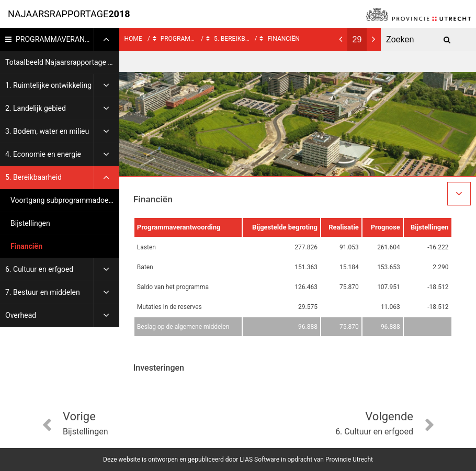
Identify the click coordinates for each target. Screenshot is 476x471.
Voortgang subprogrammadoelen (64, 200)
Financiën (26, 246)
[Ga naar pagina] (357, 40)
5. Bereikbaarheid (33, 177)
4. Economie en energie (43, 154)
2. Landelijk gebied (36, 108)
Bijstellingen (30, 223)
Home (133, 39)
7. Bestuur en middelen (43, 292)
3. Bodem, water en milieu (47, 131)
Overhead (21, 315)
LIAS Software (259, 459)
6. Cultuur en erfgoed (39, 269)
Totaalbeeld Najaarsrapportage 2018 (62, 62)
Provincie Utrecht (349, 459)
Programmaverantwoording (67, 39)
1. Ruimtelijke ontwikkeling (48, 85)
